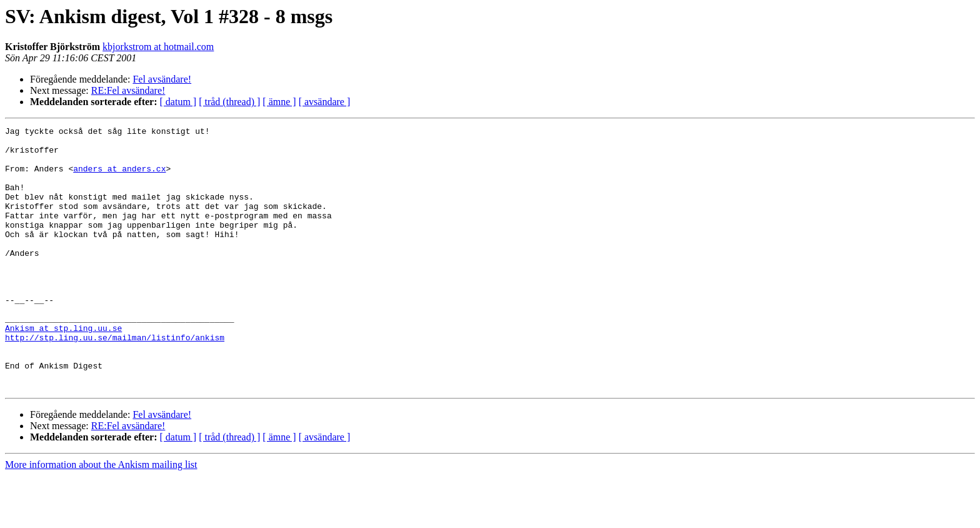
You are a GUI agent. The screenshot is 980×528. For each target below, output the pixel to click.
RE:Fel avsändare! (128, 90)
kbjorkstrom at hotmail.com (158, 47)
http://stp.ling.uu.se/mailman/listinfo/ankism (115, 380)
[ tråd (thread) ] (229, 102)
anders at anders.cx (119, 178)
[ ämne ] (279, 102)
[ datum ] (178, 102)
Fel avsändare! (162, 79)
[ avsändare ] (325, 102)
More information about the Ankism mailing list (101, 517)
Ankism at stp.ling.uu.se (63, 369)
